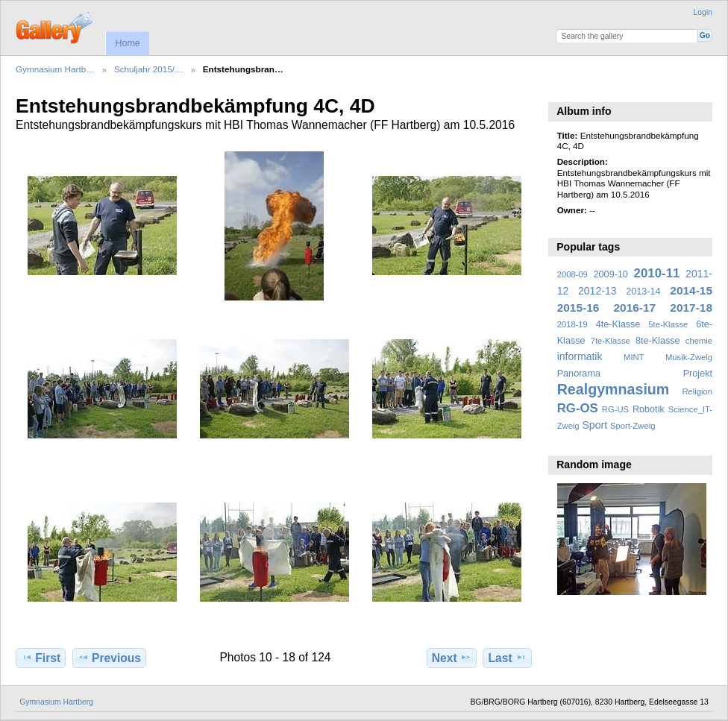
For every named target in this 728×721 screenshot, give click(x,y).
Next (452, 658)
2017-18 (691, 308)
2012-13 (597, 291)
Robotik (649, 409)
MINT (634, 357)
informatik (580, 356)
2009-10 (611, 274)
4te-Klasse (618, 324)
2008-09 (572, 274)
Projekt (698, 374)
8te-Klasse (658, 341)
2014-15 (691, 290)
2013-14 (643, 292)
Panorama (579, 374)
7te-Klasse (611, 341)
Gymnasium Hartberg (56, 702)
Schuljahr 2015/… (149, 69)
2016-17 (635, 308)
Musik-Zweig (689, 357)
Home (127, 43)
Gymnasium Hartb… (55, 69)
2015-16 (578, 308)
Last (508, 658)
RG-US (615, 409)
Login (703, 12)
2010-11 (657, 273)
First (41, 658)
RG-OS (578, 408)
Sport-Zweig (633, 426)
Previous (109, 658)
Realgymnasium (614, 389)
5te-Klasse (668, 324)
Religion (697, 391)
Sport (595, 425)
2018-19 (572, 324)
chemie (699, 341)
